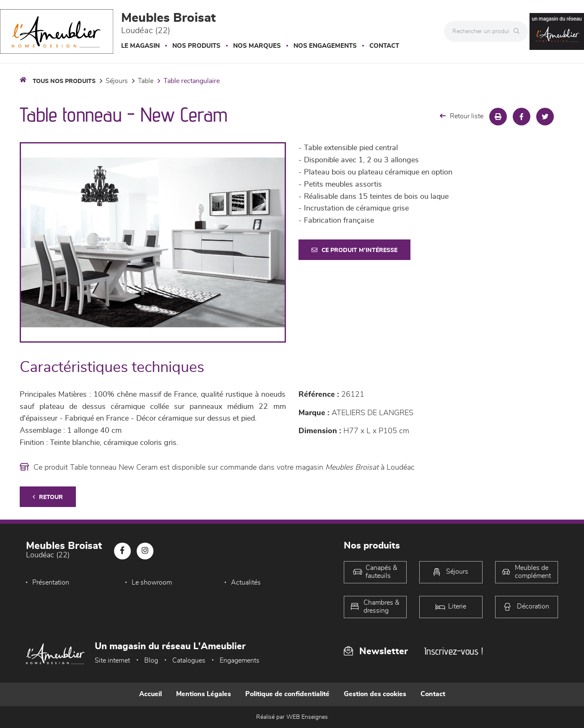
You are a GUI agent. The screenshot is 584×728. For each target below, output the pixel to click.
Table (146, 81)
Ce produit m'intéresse (354, 250)
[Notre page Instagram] (145, 551)
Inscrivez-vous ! (454, 651)
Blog (151, 660)
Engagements (240, 660)
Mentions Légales (204, 694)
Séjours (117, 81)
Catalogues (189, 660)
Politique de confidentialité (287, 694)
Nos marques (257, 46)
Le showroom (152, 582)
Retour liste (462, 116)
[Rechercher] (519, 31)
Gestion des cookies (375, 694)
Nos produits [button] (196, 46)
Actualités (246, 582)
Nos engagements (325, 46)
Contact (384, 46)
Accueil (151, 694)
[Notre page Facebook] (122, 551)
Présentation (51, 582)
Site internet (112, 660)
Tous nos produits (64, 81)
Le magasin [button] (140, 46)
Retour (48, 497)
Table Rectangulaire (192, 81)
